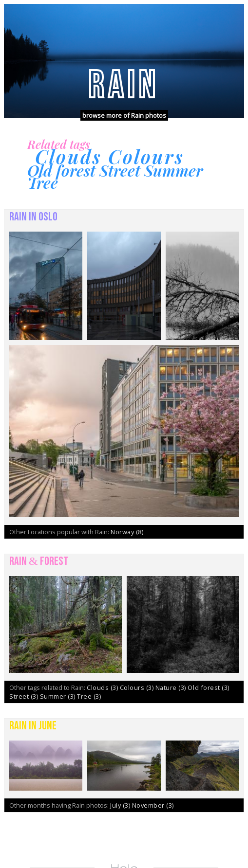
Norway (127, 532)
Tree (89, 696)
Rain (124, 86)
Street (25, 696)
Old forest (208, 687)
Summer (59, 696)
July (121, 805)
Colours (138, 687)
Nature (172, 687)
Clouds (103, 687)
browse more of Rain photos (124, 115)
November (153, 805)
